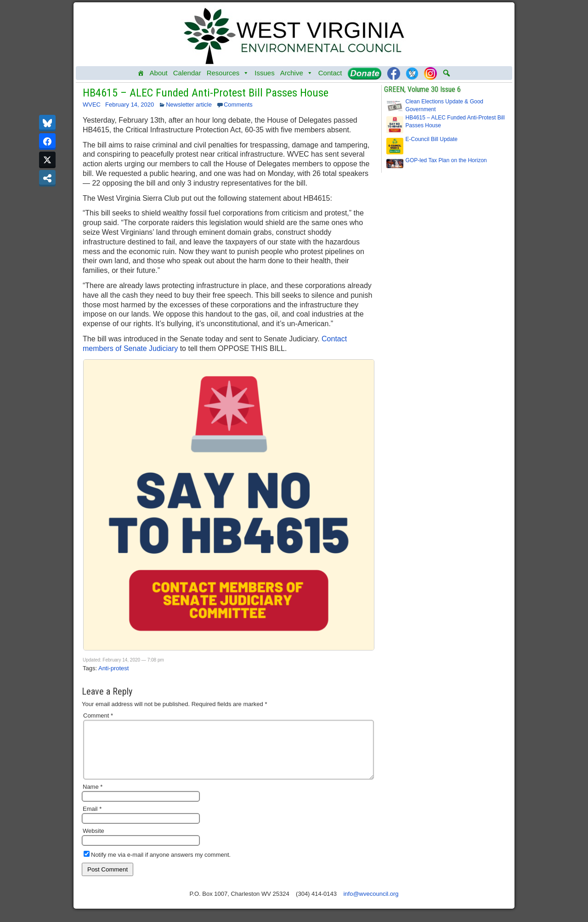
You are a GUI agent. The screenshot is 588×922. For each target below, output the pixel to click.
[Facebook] (394, 73)
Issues (264, 73)
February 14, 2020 (130, 105)
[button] (447, 73)
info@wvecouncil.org (371, 905)
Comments (238, 105)
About (159, 73)
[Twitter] (412, 73)
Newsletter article (189, 105)
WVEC (92, 105)
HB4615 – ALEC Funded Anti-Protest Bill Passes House (206, 93)
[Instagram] (430, 73)
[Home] (141, 73)
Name (93, 798)
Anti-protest (113, 668)
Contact (330, 73)
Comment (98, 716)
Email (92, 820)
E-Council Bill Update (432, 139)
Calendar (187, 73)
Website (93, 842)
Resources (228, 73)
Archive (297, 73)
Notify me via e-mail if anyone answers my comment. (157, 866)
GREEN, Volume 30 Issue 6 (422, 89)
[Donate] (365, 73)
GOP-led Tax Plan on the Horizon (446, 160)
